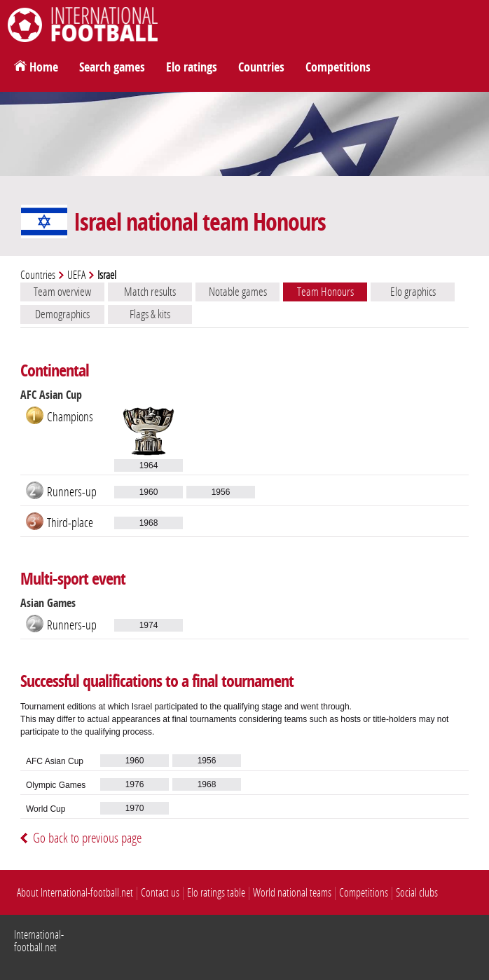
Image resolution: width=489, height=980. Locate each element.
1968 (149, 523)
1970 (135, 808)
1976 (135, 784)
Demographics (62, 314)
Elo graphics (413, 292)
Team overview (62, 292)
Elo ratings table (216, 893)
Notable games (238, 292)
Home (44, 67)
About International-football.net (75, 893)
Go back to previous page (87, 838)
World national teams (292, 893)
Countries (261, 67)
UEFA (76, 275)
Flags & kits (150, 314)
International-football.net (39, 941)
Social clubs (417, 893)
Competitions (338, 67)
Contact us (160, 893)
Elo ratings (192, 67)
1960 (149, 492)
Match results (150, 292)
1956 (221, 492)
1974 (149, 625)
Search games (112, 67)
